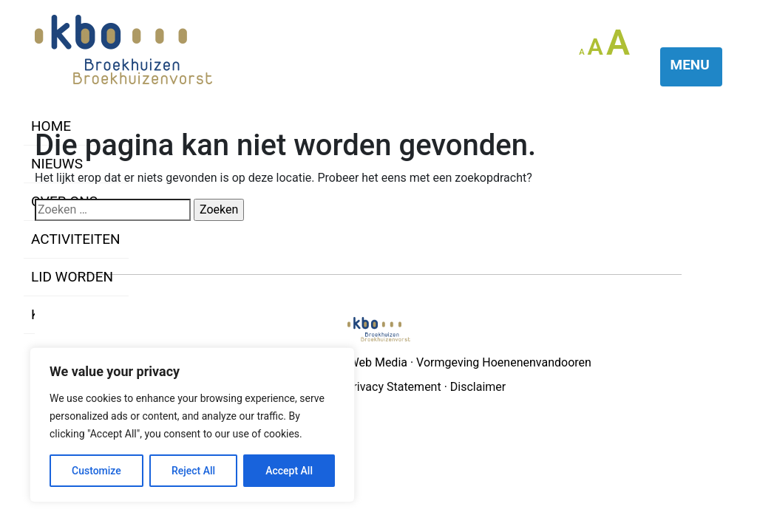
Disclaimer (478, 387)
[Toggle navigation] (692, 67)
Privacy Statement (393, 387)
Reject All (193, 471)
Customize (96, 471)
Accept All (289, 471)
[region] (192, 425)
